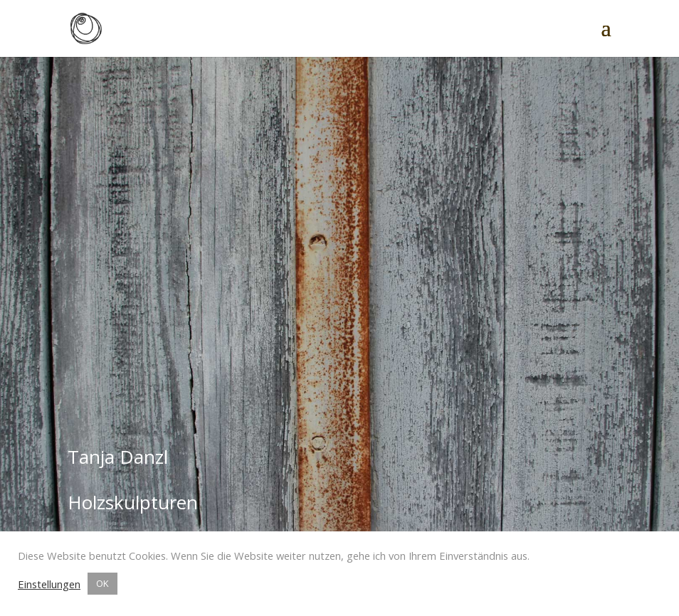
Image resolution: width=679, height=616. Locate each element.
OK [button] (102, 583)
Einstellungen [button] (49, 584)
